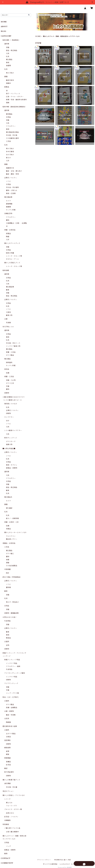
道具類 (7, 44)
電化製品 (9, 60)
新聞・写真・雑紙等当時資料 (16, 100)
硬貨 (8, 754)
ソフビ (8, 181)
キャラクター (9, 417)
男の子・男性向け (12, 602)
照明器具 (9, 363)
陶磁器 (8, 722)
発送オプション (8, 791)
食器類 (8, 66)
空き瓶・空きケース (13, 343)
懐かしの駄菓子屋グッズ (11, 780)
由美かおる (10, 813)
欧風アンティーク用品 (12, 660)
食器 (8, 560)
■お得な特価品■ (9, 449)
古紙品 (8, 737)
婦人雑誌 (9, 508)
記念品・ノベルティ (11, 817)
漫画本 (8, 83)
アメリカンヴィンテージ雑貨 (15, 673)
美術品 (7, 369)
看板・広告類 (11, 193)
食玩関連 (7, 783)
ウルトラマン (11, 536)
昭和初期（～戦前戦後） (11, 40)
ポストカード (11, 441)
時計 (8, 573)
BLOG (4, 31)
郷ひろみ (9, 803)
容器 (8, 47)
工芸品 (8, 141)
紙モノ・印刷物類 (12, 518)
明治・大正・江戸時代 (11, 697)
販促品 (8, 638)
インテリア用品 (12, 663)
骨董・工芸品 (11, 352)
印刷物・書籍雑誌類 (11, 613)
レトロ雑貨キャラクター (13, 430)
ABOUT (4, 27)
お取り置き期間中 (12, 832)
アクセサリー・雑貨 (13, 666)
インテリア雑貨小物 (13, 346)
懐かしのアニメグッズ (12, 243)
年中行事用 (10, 152)
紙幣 (8, 751)
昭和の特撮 (10, 253)
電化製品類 (8, 197)
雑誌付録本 (10, 80)
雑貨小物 (9, 315)
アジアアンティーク (11, 683)
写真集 (8, 323)
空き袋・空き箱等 (12, 187)
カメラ (8, 201)
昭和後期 (6, 270)
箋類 (8, 103)
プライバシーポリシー (44, 860)
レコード (7, 799)
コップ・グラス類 (12, 693)
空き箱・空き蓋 (12, 787)
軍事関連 (7, 758)
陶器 (8, 237)
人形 (8, 161)
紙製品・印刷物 (12, 468)
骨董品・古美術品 (9, 543)
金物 (8, 645)
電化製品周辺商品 (12, 132)
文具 (8, 53)
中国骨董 (7, 569)
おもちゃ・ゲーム (12, 259)
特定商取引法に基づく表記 (63, 860)
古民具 (7, 719)
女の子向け (10, 155)
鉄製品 (8, 234)
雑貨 (8, 290)
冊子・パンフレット (13, 94)
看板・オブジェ (12, 465)
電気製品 (9, 114)
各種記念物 (8, 213)
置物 (8, 220)
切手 (8, 421)
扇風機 (8, 207)
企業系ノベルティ (11, 178)
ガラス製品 (10, 355)
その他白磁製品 (12, 566)
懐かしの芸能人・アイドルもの (14, 795)
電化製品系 (8, 497)
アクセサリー (11, 126)
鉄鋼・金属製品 (12, 708)
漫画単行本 (10, 168)
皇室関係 (7, 740)
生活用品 (7, 621)
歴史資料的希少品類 (10, 726)
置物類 (8, 587)
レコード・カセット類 (14, 256)
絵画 (8, 373)
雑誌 (6, 768)
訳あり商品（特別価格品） (12, 577)
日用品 (8, 117)
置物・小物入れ (12, 190)
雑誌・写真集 (11, 715)
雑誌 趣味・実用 (12, 174)
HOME (38, 36)
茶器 (8, 386)
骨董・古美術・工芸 (11, 522)
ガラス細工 (10, 554)
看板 (8, 63)
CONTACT (6, 858)
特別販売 (6, 824)
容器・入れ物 (11, 380)
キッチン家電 (11, 210)
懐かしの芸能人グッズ (12, 263)
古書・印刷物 (9, 711)
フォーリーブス (11, 806)
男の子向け (10, 73)
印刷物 (7, 393)
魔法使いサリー (12, 539)
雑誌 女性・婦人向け (14, 171)
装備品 (8, 762)
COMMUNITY (7, 863)
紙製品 (7, 87)
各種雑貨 (7, 820)
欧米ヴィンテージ (11, 438)
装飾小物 (9, 444)
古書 (6, 319)
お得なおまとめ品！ (10, 617)
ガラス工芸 (10, 383)
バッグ (8, 846)
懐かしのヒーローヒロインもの (15, 532)
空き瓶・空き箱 (12, 135)
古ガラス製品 (11, 734)
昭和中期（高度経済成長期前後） (15, 107)
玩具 (8, 57)
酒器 (8, 563)
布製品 (8, 529)
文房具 (8, 312)
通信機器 (9, 204)
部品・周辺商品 (12, 50)
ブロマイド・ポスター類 (13, 809)
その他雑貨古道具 (12, 138)
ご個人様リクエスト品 (12, 828)
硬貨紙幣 (7, 748)
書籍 (6, 77)
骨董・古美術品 (10, 230)
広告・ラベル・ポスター (15, 97)
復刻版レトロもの (11, 404)
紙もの (8, 158)
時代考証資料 (9, 772)
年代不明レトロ (8, 327)
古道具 (7, 642)
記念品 (8, 765)
